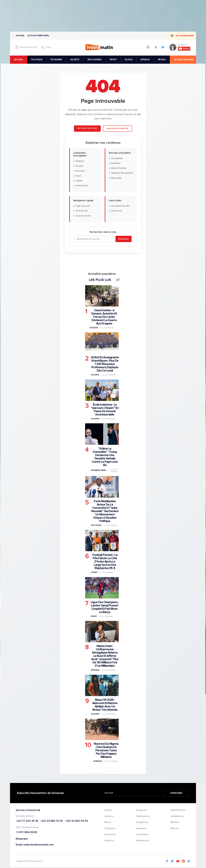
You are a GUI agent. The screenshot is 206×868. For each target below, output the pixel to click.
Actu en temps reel (38, 36)
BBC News (175, 822)
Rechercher (124, 239)
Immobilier (116, 163)
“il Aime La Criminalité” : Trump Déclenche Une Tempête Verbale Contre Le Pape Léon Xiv (105, 457)
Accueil (20, 36)
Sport (78, 176)
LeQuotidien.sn (142, 835)
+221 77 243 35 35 (27, 821)
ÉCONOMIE (56, 60)
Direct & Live (82, 211)
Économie (80, 171)
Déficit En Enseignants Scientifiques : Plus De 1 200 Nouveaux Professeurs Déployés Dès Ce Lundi (105, 364)
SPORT (113, 60)
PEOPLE (162, 60)
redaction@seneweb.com (38, 845)
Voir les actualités (118, 129)
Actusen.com (110, 835)
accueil (19, 60)
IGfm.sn (108, 822)
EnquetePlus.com (178, 810)
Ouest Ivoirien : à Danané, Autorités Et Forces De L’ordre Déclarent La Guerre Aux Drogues (104, 317)
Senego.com (141, 810)
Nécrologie (116, 178)
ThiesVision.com (143, 816)
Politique (80, 161)
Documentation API (120, 206)
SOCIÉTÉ (75, 60)
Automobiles (117, 158)
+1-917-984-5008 (26, 833)
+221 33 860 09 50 (77, 821)
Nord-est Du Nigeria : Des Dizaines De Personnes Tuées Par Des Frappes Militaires (106, 750)
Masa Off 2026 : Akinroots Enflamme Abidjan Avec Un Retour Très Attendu (105, 705)
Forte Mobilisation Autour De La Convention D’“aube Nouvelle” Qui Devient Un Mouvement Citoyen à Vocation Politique (105, 511)
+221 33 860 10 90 (52, 821)
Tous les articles (83, 216)
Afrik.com (175, 828)
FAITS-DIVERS (95, 60)
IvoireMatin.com (177, 816)
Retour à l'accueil (87, 128)
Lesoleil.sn (109, 816)
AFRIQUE (145, 60)
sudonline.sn (141, 828)
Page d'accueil (83, 206)
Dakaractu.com (142, 841)
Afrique (95, 670)
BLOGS (129, 60)
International (82, 186)
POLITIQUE (37, 60)
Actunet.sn (109, 841)
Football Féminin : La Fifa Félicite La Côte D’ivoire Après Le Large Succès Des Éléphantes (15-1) (105, 562)
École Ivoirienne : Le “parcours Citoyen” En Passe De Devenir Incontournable (105, 410)
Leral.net (108, 810)
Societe (94, 328)
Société (79, 166)
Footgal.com (110, 828)
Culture (79, 181)
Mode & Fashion (119, 168)
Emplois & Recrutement (122, 173)
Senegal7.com (142, 822)
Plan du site (117, 211)
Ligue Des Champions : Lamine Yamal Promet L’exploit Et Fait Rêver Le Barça (105, 607)
